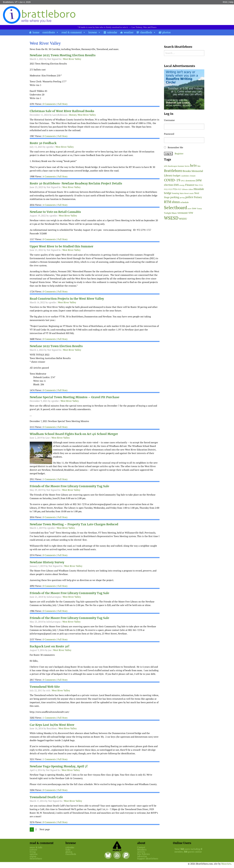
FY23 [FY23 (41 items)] (170, 189)
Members (142, 850)
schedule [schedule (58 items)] (185, 202)
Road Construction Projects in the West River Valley (67, 299)
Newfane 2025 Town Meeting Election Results (63, 55)
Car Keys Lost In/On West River (52, 725)
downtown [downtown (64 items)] (190, 181)
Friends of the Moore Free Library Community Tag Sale (69, 486)
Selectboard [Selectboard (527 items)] (176, 208)
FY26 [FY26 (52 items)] (175, 189)
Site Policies (143, 854)
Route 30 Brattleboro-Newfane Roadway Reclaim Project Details (76, 183)
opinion (34, 854)
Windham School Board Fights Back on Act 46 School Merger (74, 434)
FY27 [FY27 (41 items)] (179, 189)
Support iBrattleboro (148, 859)
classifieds (146, 32)
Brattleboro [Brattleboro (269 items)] (173, 171)
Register (179, 154)
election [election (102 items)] (169, 185)
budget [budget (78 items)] (177, 176)
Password (169, 134)
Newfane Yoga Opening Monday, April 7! (59, 766)
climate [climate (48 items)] (193, 176)
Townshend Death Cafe (46, 797)
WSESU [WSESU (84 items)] (183, 219)
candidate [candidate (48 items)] (185, 176)
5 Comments (49, 479)
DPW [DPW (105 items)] (199, 180)
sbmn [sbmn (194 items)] (176, 202)
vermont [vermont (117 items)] (183, 213)
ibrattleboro (36, 859)
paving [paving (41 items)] (182, 198)
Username (169, 120)
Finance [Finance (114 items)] (190, 185)
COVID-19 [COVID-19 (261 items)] (172, 180)
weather (129, 32)
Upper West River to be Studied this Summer (61, 246)
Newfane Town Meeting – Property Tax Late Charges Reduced (74, 524)
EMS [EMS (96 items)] (176, 185)
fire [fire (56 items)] (197, 185)
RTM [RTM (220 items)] (168, 202)
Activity (141, 852)
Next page (45, 829)
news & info (36, 847)
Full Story (63, 104)
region (33, 856)
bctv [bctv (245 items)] (193, 165)
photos (166, 32)
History (73, 115)
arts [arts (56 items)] (166, 166)
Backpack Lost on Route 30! (50, 646)
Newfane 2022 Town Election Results (56, 346)
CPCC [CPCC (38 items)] (183, 181)
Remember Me (174, 147)
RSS (225, 2)
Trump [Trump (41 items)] (199, 209)
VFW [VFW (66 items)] (191, 213)
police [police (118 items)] (189, 197)
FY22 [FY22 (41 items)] (166, 189)
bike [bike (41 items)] (199, 166)
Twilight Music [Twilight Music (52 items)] (170, 213)
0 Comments (49, 104)
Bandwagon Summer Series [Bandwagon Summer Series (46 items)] (179, 166)
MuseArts (226, 864)
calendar (112, 32)
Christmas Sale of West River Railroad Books (62, 111)
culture (33, 850)
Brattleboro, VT (10, 2)
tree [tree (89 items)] (194, 208)
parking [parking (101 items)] (175, 197)
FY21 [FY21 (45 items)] (201, 185)
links (68, 850)
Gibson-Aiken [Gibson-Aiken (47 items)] (187, 189)
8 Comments (49, 680)
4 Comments (49, 176)
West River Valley (72, 59)
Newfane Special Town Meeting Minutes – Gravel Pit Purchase (74, 397)
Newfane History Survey (47, 562)
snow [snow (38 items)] (190, 209)
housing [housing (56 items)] (176, 193)
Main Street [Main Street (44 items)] (184, 193)
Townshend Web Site (45, 687)
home (36, 32)
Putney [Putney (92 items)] (198, 197)
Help (231, 2)
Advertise (142, 856)
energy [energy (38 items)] (182, 185)
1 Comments (49, 718)
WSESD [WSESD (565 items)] (171, 218)
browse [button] (93, 32)
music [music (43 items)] (192, 193)
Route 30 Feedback (43, 143)
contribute (49, 32)
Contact (141, 847)
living (33, 852)
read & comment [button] (72, 32)
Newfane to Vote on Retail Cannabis (55, 212)
